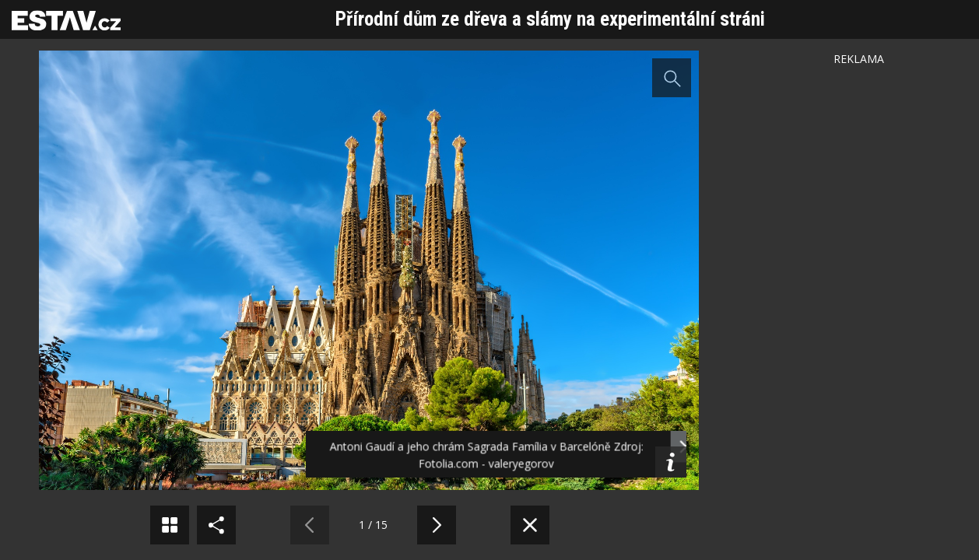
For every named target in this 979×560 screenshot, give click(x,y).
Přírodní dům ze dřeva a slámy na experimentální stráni (550, 19)
